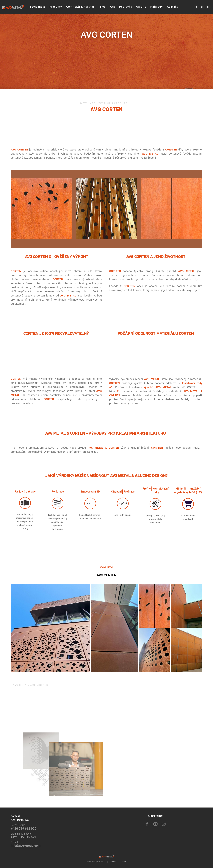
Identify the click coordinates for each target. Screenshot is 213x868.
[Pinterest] (202, 7)
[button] (183, 7)
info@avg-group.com (26, 846)
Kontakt (172, 7)
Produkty (56, 7)
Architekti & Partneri (81, 7)
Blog (103, 7)
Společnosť (38, 7)
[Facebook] (196, 7)
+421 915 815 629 (23, 837)
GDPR (113, 862)
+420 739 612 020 (24, 829)
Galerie (141, 7)
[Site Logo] (13, 7)
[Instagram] (208, 7)
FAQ (112, 7)
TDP (124, 862)
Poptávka (126, 7)
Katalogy (156, 7)
